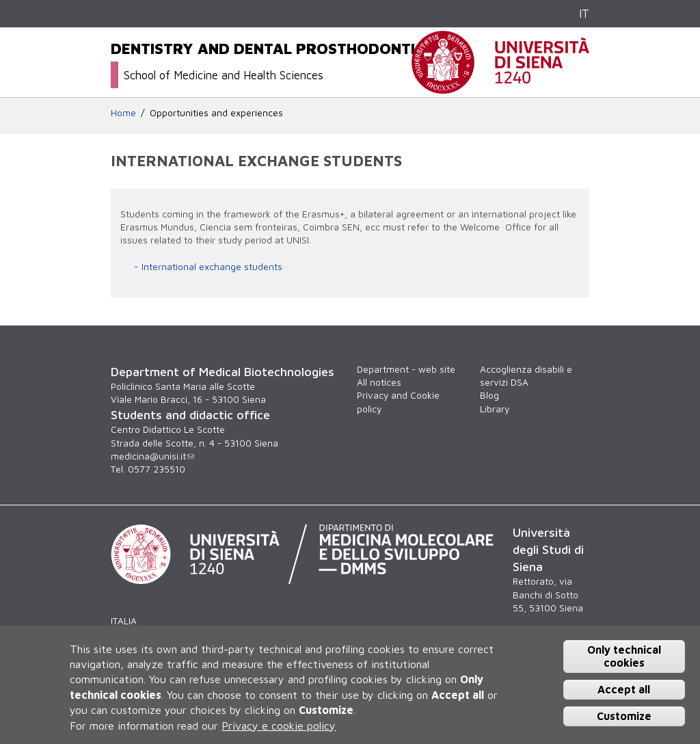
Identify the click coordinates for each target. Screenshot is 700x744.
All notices (379, 382)
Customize (624, 716)
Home (123, 113)
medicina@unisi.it (152, 456)
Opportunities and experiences (216, 113)
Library (495, 409)
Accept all (624, 689)
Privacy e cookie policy (279, 726)
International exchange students (212, 267)
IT (584, 13)
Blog (489, 395)
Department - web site (406, 369)
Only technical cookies (624, 656)
